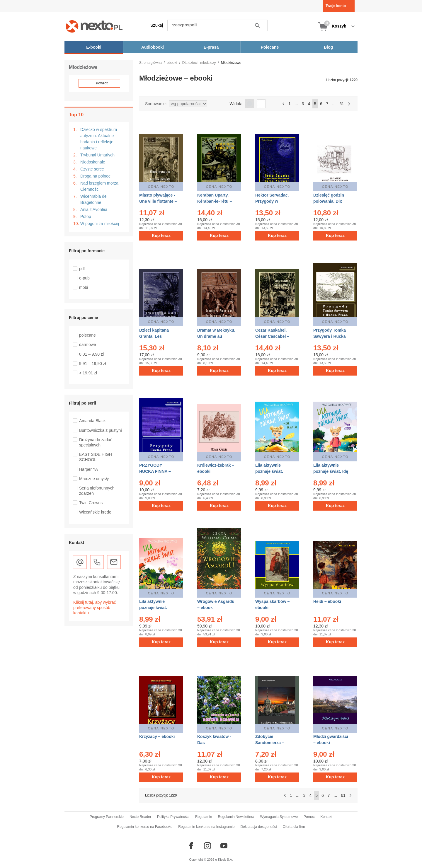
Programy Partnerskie (107, 817)
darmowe (88, 345)
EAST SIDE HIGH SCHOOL (96, 457)
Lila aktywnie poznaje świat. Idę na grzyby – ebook (331, 471)
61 (342, 104)
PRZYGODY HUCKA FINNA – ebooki (155, 471)
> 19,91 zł (88, 373)
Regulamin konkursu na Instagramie (206, 827)
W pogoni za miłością (100, 224)
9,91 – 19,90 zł (93, 364)
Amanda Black (92, 421)
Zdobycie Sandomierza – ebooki (270, 743)
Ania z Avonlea (94, 209)
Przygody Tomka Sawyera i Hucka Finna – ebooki (330, 336)
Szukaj (157, 25)
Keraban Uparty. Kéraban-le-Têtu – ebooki (215, 201)
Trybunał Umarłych (97, 155)
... (296, 104)
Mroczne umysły (94, 479)
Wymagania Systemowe (279, 817)
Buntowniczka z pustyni (101, 430)
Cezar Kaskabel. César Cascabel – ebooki (272, 336)
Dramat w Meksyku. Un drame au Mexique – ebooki (216, 336)
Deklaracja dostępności (258, 827)
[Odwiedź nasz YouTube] (224, 846)
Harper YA (89, 469)
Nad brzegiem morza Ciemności (99, 186)
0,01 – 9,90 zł (91, 354)
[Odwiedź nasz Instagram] (207, 846)
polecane (87, 335)
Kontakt (326, 817)
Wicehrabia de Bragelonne (93, 199)
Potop (86, 216)
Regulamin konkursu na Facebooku (145, 827)
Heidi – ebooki (327, 601)
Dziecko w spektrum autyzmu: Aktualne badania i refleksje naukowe (99, 139)
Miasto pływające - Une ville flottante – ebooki (158, 201)
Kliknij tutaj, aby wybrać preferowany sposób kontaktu (95, 608)
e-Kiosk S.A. (224, 860)
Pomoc (309, 817)
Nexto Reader (140, 817)
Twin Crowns (91, 503)
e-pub (84, 278)
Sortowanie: (156, 104)
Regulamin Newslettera (236, 817)
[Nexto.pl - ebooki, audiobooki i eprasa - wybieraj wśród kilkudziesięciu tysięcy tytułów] (94, 26)
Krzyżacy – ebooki (157, 736)
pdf (82, 269)
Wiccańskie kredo (95, 512)
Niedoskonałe (93, 162)
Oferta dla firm (294, 827)
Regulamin (204, 817)
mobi (84, 287)
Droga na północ (95, 176)
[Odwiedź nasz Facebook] (191, 846)
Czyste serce (92, 169)
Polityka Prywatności (173, 817)
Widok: (236, 104)
